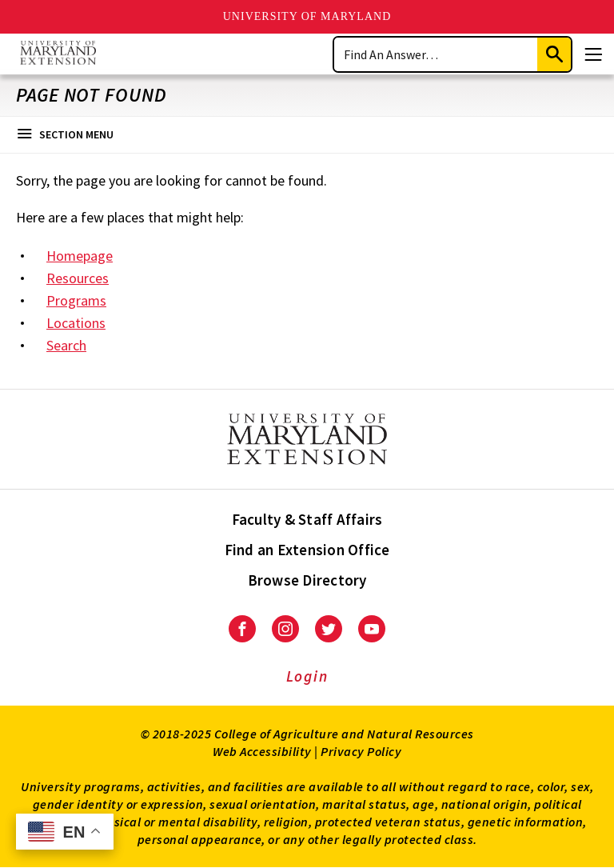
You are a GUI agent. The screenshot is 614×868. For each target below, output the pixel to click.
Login (307, 676)
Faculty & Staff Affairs (307, 519)
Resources (78, 278)
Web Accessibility (262, 751)
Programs (76, 300)
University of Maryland (307, 16)
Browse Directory (307, 580)
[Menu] (593, 54)
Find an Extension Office (307, 550)
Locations (76, 323)
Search (66, 345)
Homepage (80, 256)
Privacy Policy (361, 751)
